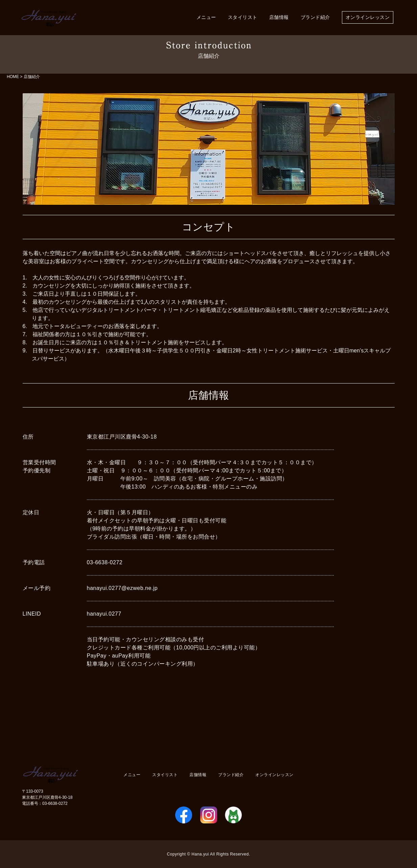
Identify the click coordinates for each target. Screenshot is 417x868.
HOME (13, 77)
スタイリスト (243, 17)
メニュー (206, 17)
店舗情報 (279, 17)
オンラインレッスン (368, 17)
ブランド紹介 (315, 17)
